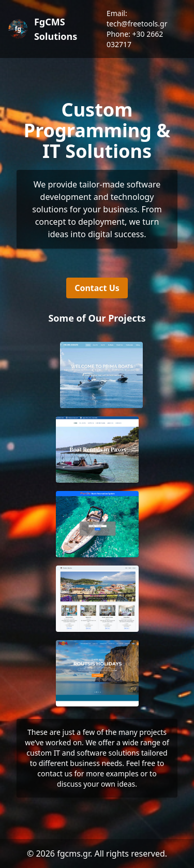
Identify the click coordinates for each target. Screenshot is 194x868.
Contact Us (97, 288)
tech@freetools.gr (137, 24)
